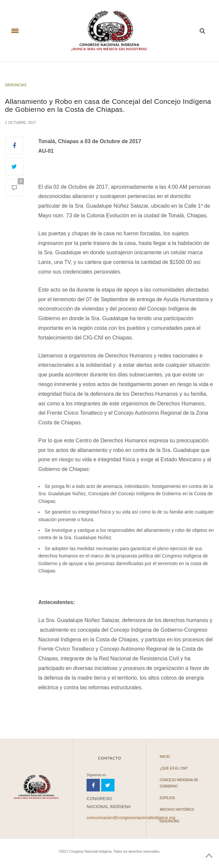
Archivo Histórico (177, 810)
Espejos (167, 798)
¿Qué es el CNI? (174, 768)
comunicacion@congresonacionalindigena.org (131, 818)
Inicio (165, 757)
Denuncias (16, 85)
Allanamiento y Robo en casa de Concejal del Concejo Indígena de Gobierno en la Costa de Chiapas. (108, 105)
